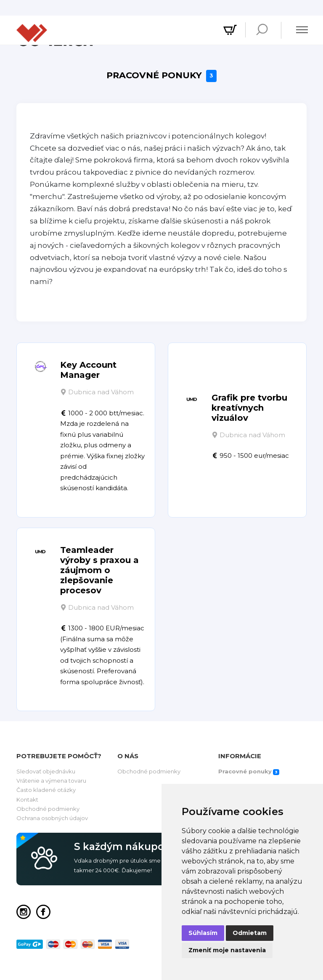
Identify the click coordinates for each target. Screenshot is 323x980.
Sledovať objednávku (46, 771)
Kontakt (27, 799)
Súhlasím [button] (203, 933)
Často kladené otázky (46, 790)
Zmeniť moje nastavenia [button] (227, 950)
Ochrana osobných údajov (52, 818)
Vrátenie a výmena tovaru (51, 781)
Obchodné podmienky (48, 809)
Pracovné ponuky (161, 76)
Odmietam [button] (250, 933)
